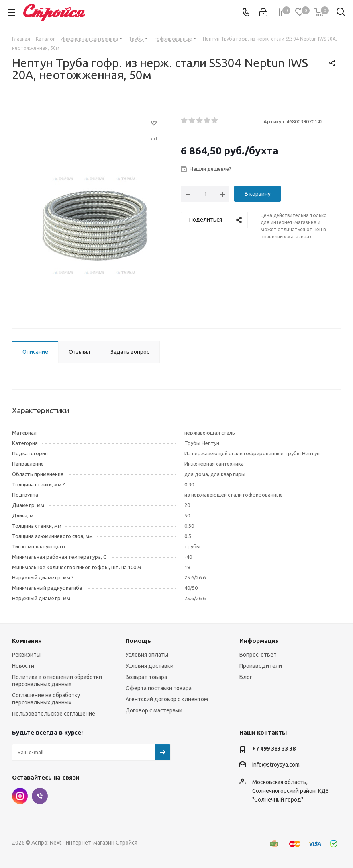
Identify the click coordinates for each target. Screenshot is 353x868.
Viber (40, 796)
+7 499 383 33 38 (274, 749)
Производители (261, 666)
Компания (27, 641)
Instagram (20, 796)
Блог (246, 677)
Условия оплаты (147, 655)
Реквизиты (26, 655)
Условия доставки (149, 666)
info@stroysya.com (276, 765)
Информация (259, 641)
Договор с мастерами (154, 710)
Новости (23, 666)
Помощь (138, 641)
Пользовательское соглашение (54, 714)
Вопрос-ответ (258, 655)
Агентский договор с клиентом (167, 699)
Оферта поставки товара (159, 688)
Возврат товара (146, 677)
